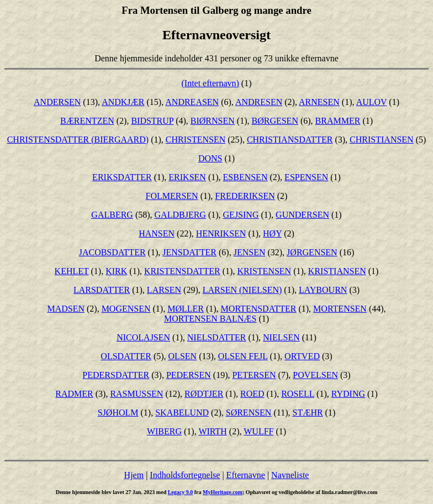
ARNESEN (319, 102)
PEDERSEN (189, 375)
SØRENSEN (249, 413)
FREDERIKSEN (245, 196)
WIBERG (164, 431)
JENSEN (250, 252)
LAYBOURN (323, 290)
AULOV (372, 102)
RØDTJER (204, 394)
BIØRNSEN (213, 121)
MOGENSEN (126, 309)
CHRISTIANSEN (382, 140)
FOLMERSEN (172, 196)
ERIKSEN (187, 177)
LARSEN (164, 290)
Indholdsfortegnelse (185, 475)
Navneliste (290, 475)
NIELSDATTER (217, 337)
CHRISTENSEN (196, 140)
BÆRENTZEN (87, 121)
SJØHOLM (118, 413)
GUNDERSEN (302, 215)
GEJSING (241, 215)
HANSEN (157, 233)
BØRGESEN (274, 121)
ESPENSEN (306, 177)
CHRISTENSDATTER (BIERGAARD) (78, 140)
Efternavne (246, 475)
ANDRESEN (259, 102)
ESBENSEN (245, 177)
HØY (272, 233)
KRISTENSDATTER (182, 271)
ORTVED (302, 356)
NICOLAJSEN (143, 337)
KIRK (116, 271)
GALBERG (112, 215)
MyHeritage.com (223, 492)
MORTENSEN (340, 309)
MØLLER (186, 309)
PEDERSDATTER (116, 375)
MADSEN (66, 309)
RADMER (74, 394)
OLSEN (183, 356)
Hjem (134, 475)
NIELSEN (281, 337)
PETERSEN (254, 375)
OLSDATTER (126, 356)
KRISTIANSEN (337, 271)
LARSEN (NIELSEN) (242, 290)
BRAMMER (338, 121)
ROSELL (298, 394)
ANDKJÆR (123, 102)
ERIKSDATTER (122, 177)
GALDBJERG (180, 215)
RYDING (348, 394)
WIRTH (212, 431)
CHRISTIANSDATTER (290, 140)
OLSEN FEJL (243, 356)
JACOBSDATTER (112, 252)
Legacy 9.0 (181, 492)
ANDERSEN (57, 102)
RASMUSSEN (136, 394)
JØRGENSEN (312, 252)
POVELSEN (315, 375)
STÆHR (307, 413)
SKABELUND (182, 413)
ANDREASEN (192, 102)
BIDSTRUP (152, 121)
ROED (252, 394)
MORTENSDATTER (259, 309)
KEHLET (72, 271)
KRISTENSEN (264, 271)
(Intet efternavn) (210, 83)
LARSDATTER (102, 290)
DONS (210, 158)
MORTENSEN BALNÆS (210, 319)
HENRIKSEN (221, 233)
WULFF (258, 431)
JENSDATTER (189, 252)
